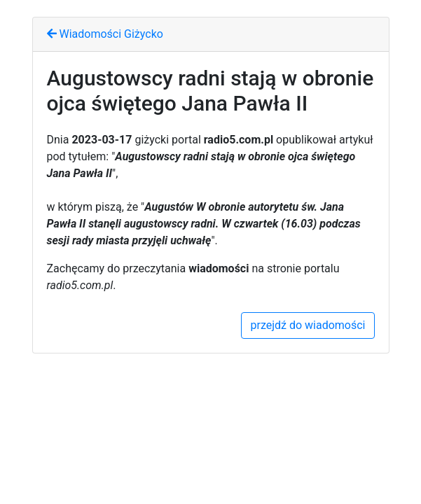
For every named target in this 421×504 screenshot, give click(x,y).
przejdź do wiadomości (308, 325)
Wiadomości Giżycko (105, 34)
